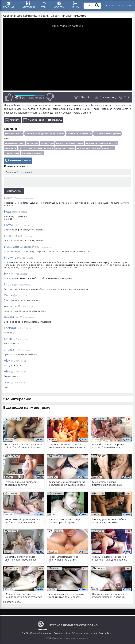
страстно (108, 148)
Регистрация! (125, 6)
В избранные (34, 120)
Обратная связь (80, 633)
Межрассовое (14, 134)
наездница (12, 153)
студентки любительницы (36, 148)
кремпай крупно (33, 153)
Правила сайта (62, 633)
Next (8, 212)
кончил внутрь (14, 143)
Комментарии (18, 161)
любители (47, 143)
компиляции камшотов (101, 143)
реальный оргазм (88, 148)
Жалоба (55, 120)
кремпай (32, 143)
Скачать (13, 120)
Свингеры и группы (79, 134)
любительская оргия (70, 143)
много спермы (65, 148)
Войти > (110, 6)
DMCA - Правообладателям (37, 633)
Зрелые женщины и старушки (44, 134)
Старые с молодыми (107, 134)
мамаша (10, 148)
